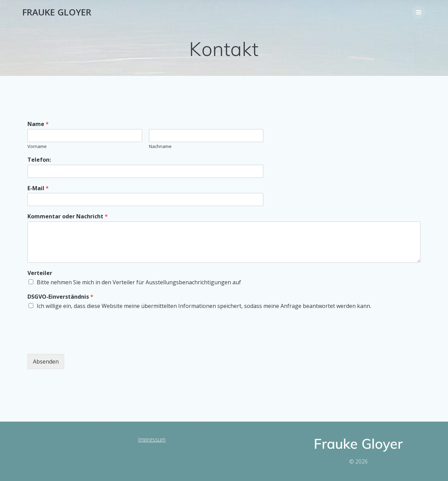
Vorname (37, 146)
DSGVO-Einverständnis (60, 297)
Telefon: (39, 160)
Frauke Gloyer (57, 12)
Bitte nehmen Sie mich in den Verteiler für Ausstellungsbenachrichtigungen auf (139, 282)
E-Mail (38, 188)
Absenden (46, 362)
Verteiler (40, 273)
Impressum (152, 439)
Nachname (160, 146)
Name (38, 124)
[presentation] (80, 343)
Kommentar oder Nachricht (68, 216)
